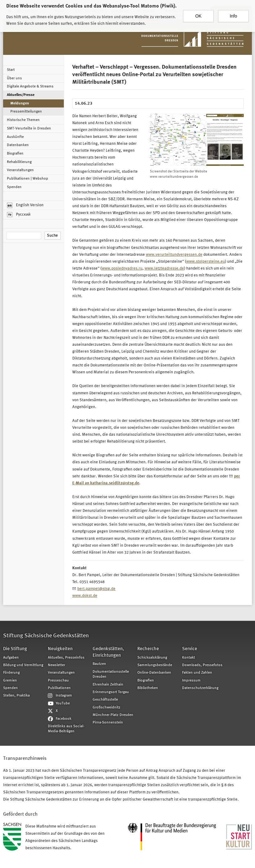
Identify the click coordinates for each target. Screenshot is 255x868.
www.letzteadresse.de (164, 268)
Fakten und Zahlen (197, 673)
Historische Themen (23, 120)
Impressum (191, 681)
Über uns (14, 78)
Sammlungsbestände (155, 665)
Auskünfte (15, 137)
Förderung (11, 673)
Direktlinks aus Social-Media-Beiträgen (66, 729)
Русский (19, 215)
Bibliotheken (148, 688)
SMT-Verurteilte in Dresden (29, 129)
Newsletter (56, 665)
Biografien (15, 154)
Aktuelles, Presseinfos (66, 658)
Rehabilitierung (19, 162)
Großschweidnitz (107, 708)
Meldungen (20, 103)
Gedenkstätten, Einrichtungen (108, 652)
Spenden (14, 187)
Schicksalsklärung (152, 658)
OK (198, 13)
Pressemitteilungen (26, 112)
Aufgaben (11, 658)
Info (233, 13)
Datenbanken (18, 145)
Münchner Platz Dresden (113, 715)
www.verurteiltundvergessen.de (174, 255)
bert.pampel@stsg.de (96, 589)
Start (11, 70)
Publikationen (59, 688)
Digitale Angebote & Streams (30, 87)
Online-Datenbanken (154, 673)
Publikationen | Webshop (28, 179)
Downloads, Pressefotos (202, 665)
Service (190, 649)
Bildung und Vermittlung (23, 665)
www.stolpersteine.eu (206, 262)
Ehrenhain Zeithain (108, 685)
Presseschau (58, 681)
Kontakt (189, 658)
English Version (25, 205)
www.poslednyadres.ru (122, 268)
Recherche (148, 649)
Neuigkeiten (60, 649)
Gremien (10, 681)
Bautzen (99, 664)
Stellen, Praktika (16, 696)
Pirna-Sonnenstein (108, 723)
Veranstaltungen (20, 170)
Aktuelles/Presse (21, 95)
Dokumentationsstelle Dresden (111, 674)
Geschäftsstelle (105, 700)
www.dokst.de (85, 596)
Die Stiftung (15, 649)
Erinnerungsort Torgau (111, 692)
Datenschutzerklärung (200, 688)
